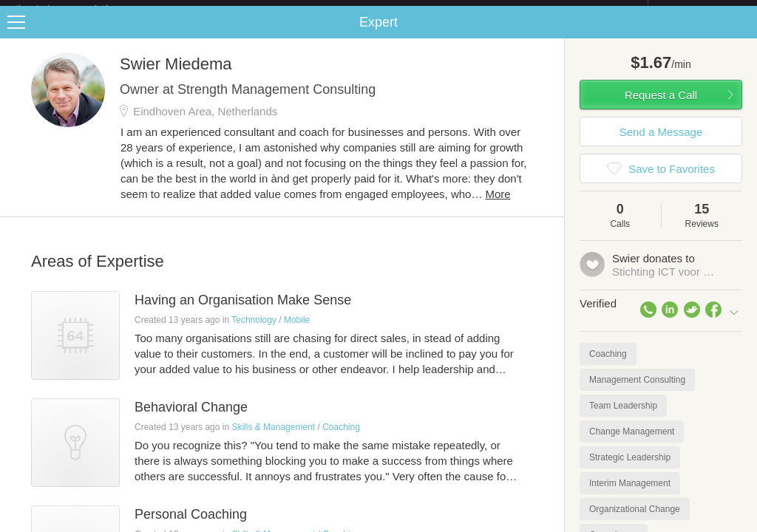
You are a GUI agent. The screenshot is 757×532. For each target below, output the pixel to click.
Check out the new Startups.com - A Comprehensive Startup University (488, 10)
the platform (77, 8)
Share (742, 34)
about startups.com (700, 10)
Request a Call (661, 107)
